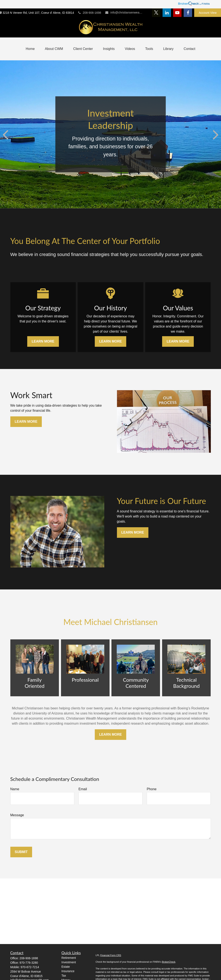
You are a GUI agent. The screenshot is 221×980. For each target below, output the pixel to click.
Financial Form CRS (111, 955)
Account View (208, 13)
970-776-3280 (29, 963)
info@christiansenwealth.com (124, 12)
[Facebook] (188, 13)
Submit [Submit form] (21, 852)
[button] (30, 49)
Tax (64, 976)
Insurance (68, 971)
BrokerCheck (169, 962)
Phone (152, 789)
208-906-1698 (90, 13)
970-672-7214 (30, 967)
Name (15, 789)
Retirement (69, 958)
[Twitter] (156, 13)
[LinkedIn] (167, 13)
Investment (69, 962)
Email (83, 789)
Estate (66, 967)
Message (17, 815)
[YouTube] (177, 13)
